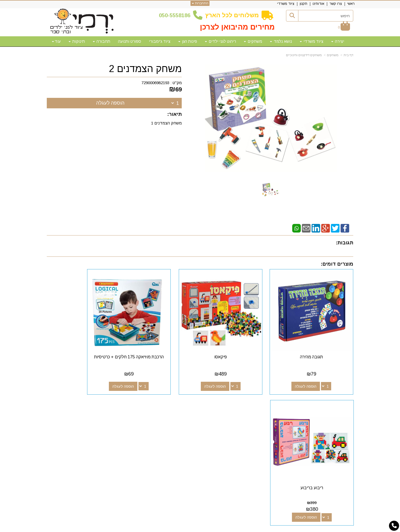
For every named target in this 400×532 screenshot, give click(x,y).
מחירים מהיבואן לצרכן (237, 27)
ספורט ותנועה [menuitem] (130, 41)
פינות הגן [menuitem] (188, 41)
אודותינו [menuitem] (318, 4)
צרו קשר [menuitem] (336, 4)
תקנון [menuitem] (303, 4)
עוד (56, 41)
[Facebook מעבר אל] (244, 411)
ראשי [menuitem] (351, 4)
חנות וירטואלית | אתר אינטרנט (165, 527)
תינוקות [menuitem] (77, 41)
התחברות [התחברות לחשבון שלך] (200, 3)
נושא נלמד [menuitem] (281, 41)
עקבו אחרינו (232, 401)
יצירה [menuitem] (338, 41)
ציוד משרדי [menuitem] (286, 4)
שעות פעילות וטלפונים (113, 401)
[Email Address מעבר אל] (218, 411)
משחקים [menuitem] (253, 41)
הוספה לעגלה (110, 103)
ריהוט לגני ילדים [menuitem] (220, 41)
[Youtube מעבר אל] (227, 411)
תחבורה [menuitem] (101, 41)
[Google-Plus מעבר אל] (235, 411)
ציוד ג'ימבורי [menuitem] (160, 41)
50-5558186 (176, 15)
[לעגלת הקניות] (344, 27)
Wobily (217, 527)
